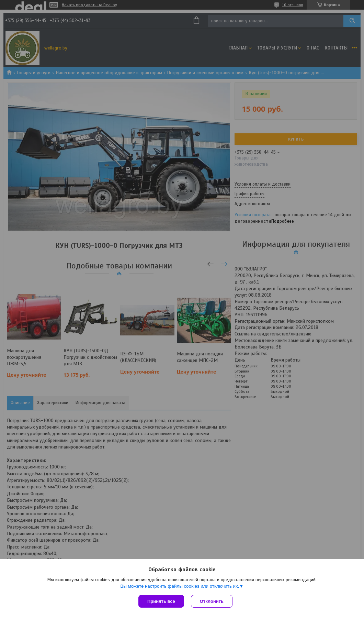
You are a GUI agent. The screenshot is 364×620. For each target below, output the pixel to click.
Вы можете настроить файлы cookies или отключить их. (180, 586)
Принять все (161, 601)
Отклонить (212, 601)
